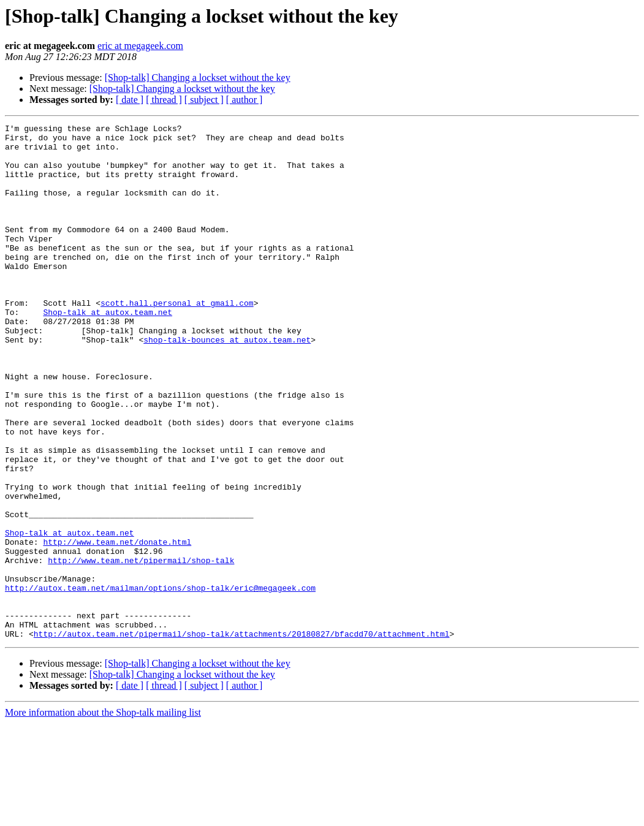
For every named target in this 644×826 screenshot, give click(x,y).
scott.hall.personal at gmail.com (177, 339)
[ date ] (130, 100)
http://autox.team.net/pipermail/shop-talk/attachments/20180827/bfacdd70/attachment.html (242, 737)
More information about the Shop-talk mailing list (103, 815)
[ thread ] (164, 100)
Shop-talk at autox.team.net (108, 350)
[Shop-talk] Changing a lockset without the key (198, 78)
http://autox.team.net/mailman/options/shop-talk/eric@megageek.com (160, 681)
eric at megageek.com (140, 46)
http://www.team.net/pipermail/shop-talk (141, 648)
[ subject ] (204, 100)
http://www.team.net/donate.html (117, 626)
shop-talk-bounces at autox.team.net (227, 384)
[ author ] (244, 100)
